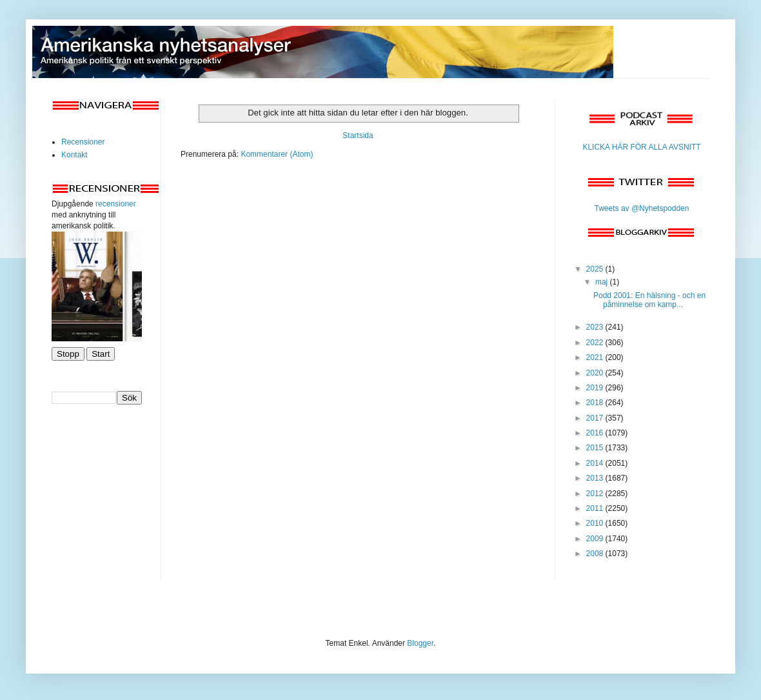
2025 (596, 269)
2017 (596, 418)
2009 (596, 539)
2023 (596, 327)
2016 (596, 433)
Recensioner (83, 142)
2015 (596, 448)
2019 (596, 388)
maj (603, 282)
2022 (596, 343)
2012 (596, 494)
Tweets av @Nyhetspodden (642, 208)
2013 (596, 478)
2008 (596, 554)
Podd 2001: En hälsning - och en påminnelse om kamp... (649, 300)
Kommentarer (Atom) (277, 154)
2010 (596, 523)
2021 (596, 357)
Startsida (358, 135)
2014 (596, 463)
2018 (596, 403)
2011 (596, 508)
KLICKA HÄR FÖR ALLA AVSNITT (641, 147)
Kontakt (74, 155)
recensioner (116, 204)
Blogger (420, 643)
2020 (596, 373)
